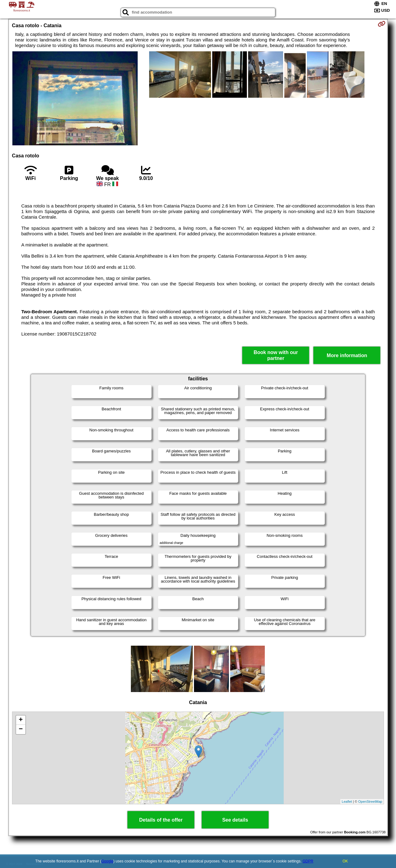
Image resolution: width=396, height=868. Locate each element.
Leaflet (347, 802)
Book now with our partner (276, 355)
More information (347, 355)
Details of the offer (161, 820)
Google (108, 861)
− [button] (21, 729)
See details (235, 820)
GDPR (308, 861)
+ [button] (21, 720)
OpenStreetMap (370, 802)
